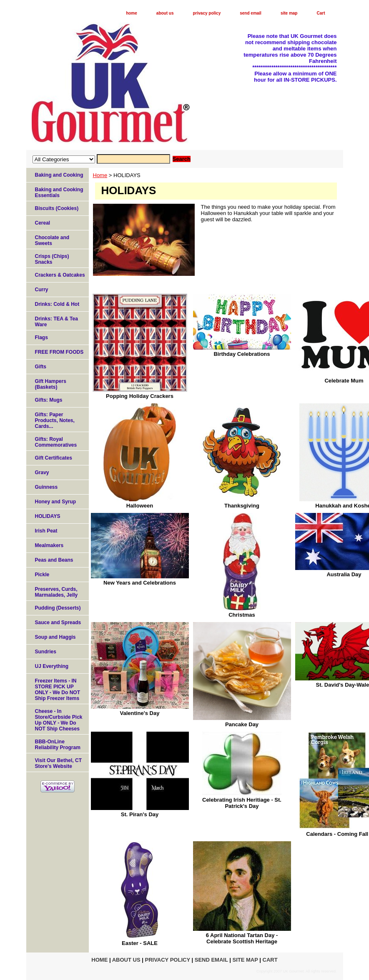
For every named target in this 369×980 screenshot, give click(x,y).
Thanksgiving (242, 506)
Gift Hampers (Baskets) (51, 384)
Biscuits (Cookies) (57, 208)
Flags (41, 337)
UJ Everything (52, 666)
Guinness (46, 487)
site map (289, 13)
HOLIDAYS (48, 516)
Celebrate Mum (344, 381)
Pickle (42, 575)
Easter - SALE (140, 943)
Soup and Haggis (55, 637)
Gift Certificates (54, 458)
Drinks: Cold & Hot (57, 304)
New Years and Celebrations (140, 583)
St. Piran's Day (140, 814)
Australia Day (344, 574)
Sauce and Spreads (58, 622)
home (132, 13)
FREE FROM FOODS (59, 352)
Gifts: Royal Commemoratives (56, 442)
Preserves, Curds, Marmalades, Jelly (56, 592)
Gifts (41, 367)
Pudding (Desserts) (58, 608)
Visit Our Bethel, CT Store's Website (58, 763)
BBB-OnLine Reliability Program (58, 745)
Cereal (43, 223)
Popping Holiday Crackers (140, 396)
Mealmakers (49, 545)
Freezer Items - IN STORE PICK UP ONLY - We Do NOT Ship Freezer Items (58, 690)
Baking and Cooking (59, 175)
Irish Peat (46, 531)
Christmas (242, 615)
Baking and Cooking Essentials (59, 192)
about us (165, 13)
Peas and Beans (54, 560)
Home (100, 175)
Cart (321, 13)
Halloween (140, 506)
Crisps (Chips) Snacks (52, 259)
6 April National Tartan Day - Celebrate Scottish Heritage (242, 938)
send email (251, 13)
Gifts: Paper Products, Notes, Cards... (55, 420)
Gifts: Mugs (49, 400)
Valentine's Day (140, 713)
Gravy (42, 472)
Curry (42, 290)
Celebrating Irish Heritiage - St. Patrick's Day (242, 803)
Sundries (46, 652)
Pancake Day (242, 724)
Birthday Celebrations (242, 354)
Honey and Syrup (56, 502)
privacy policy (207, 13)
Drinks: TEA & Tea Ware (56, 322)
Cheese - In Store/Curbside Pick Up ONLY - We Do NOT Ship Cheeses (59, 720)
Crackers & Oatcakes (60, 275)
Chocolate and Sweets (52, 240)
